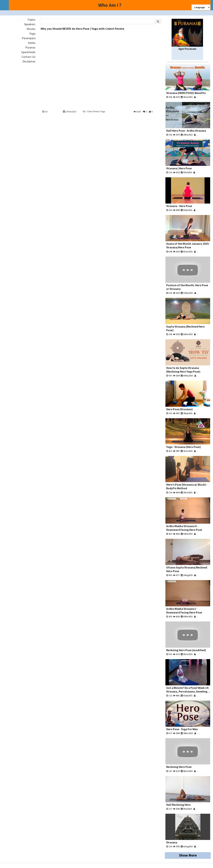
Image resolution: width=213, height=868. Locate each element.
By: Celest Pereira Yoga (94, 111)
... (196, 97)
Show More (188, 855)
